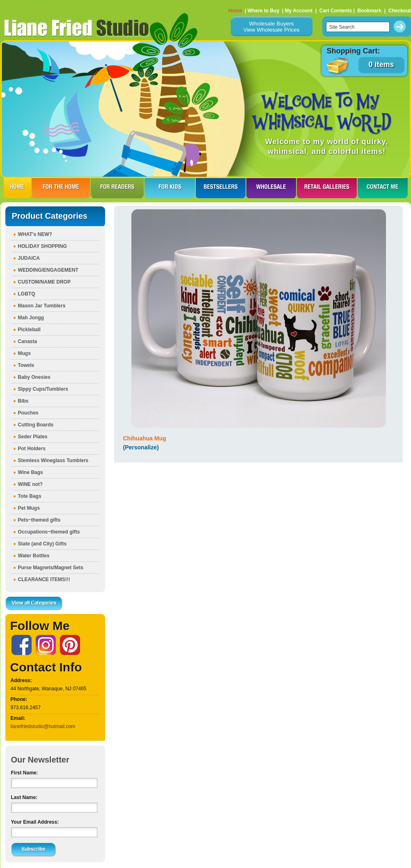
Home (235, 11)
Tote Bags (30, 496)
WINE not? (31, 484)
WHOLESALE (271, 188)
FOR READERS (117, 188)
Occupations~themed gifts (49, 532)
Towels (26, 365)
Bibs (23, 401)
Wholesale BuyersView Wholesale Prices (271, 27)
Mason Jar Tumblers (42, 306)
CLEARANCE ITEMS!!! (44, 579)
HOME (17, 188)
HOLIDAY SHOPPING (42, 246)
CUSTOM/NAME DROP (44, 282)
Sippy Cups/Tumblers (43, 389)
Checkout (400, 11)
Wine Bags (31, 472)
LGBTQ (27, 294)
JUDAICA (29, 258)
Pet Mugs (29, 508)
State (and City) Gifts (42, 544)
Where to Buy (263, 11)
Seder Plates (33, 437)
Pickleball (29, 330)
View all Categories (34, 604)
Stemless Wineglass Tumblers (53, 460)
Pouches (28, 413)
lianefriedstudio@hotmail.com (43, 726)
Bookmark (369, 11)
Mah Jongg (31, 318)
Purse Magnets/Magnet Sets (51, 568)
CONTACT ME (383, 188)
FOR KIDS (170, 188)
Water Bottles (34, 556)
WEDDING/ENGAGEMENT (48, 270)
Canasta (28, 341)
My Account (298, 11)
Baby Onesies (34, 377)
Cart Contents (336, 11)
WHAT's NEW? (35, 234)
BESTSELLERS (221, 188)
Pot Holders (32, 449)
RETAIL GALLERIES (327, 188)
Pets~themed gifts (39, 520)
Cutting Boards (36, 425)
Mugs (24, 353)
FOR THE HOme (61, 188)
